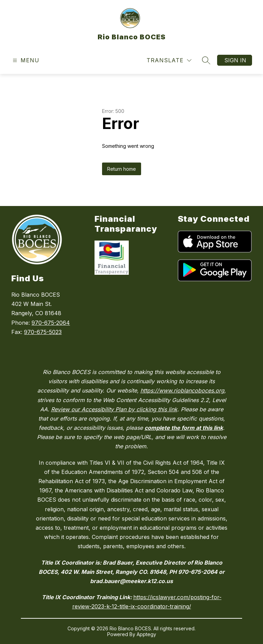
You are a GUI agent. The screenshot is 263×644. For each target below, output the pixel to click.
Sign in (235, 60)
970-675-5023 (43, 332)
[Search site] (206, 60)
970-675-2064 (51, 323)
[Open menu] (25, 60)
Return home (122, 169)
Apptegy (146, 634)
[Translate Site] (169, 60)
